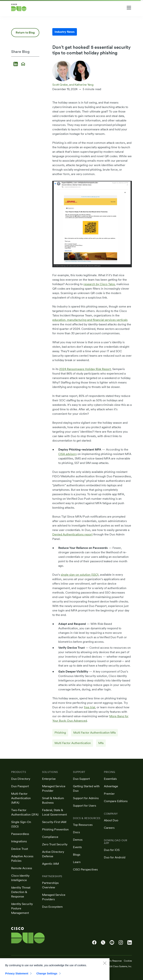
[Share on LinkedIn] (16, 64)
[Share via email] (23, 64)
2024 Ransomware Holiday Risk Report (85, 369)
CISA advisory (67, 454)
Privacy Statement (17, 977)
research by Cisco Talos (99, 284)
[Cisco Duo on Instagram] (121, 943)
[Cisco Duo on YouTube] (112, 943)
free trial (90, 707)
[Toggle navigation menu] (129, 8)
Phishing (60, 733)
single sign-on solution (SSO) (80, 575)
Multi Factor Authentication (73, 743)
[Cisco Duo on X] (103, 943)
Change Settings (47, 977)
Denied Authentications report (72, 534)
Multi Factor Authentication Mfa (94, 733)
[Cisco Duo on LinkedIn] (130, 943)
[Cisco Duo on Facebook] (94, 943)
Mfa (101, 743)
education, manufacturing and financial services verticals (90, 320)
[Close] (105, 967)
